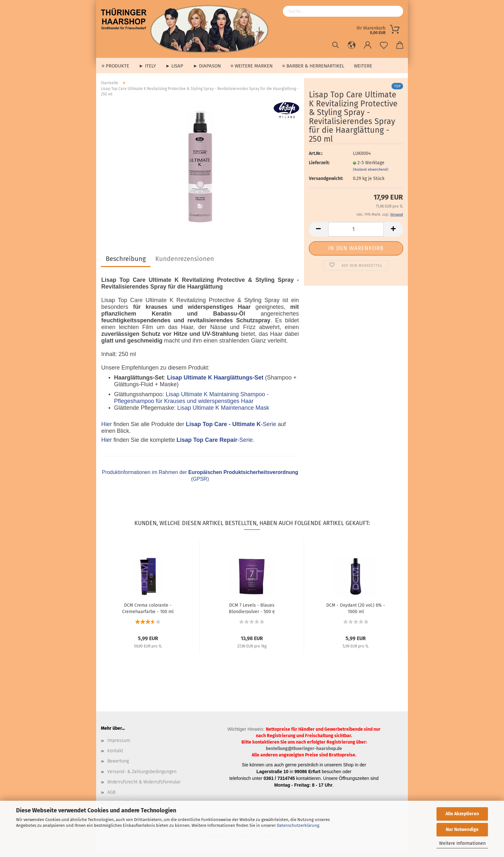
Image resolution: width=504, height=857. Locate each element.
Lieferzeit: (319, 167)
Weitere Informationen (462, 843)
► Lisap (175, 66)
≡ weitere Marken (252, 66)
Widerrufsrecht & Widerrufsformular (144, 786)
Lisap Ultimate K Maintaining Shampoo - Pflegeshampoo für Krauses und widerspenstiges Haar (191, 402)
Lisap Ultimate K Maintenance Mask (223, 412)
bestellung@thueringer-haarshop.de (304, 752)
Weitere (363, 66)
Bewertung (118, 765)
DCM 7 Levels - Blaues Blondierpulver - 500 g (252, 612)
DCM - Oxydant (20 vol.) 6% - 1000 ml (356, 612)
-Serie (231, 428)
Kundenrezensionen (185, 263)
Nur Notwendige (462, 830)
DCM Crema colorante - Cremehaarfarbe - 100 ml (148, 612)
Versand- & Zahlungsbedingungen (142, 776)
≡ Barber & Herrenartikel (313, 66)
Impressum (119, 744)
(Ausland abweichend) (371, 173)
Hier (107, 428)
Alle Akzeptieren (462, 814)
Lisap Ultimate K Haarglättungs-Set (215, 381)
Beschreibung (126, 263)
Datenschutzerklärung (298, 825)
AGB (111, 796)
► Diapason (207, 66)
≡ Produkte (115, 66)
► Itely (147, 66)
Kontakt (115, 755)
